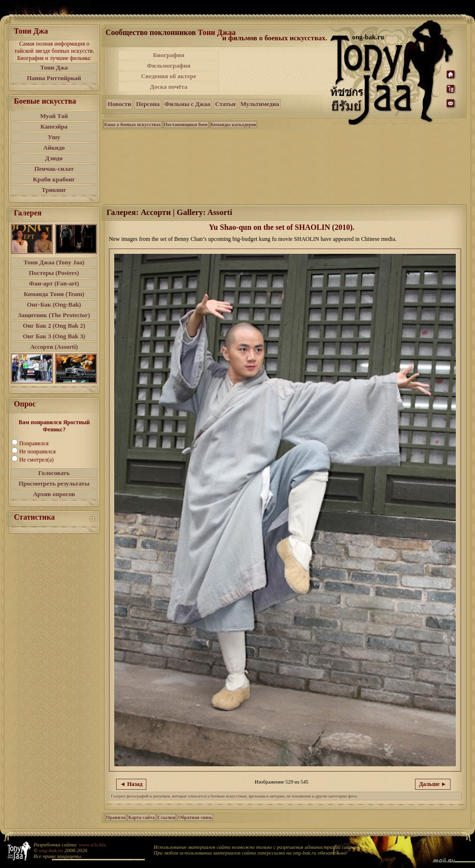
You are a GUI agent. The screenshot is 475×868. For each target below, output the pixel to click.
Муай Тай (54, 116)
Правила (116, 817)
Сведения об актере (169, 76)
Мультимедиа (260, 104)
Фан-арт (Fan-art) (54, 283)
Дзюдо (54, 158)
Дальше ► (433, 784)
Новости (119, 104)
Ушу (54, 137)
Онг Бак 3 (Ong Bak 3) (54, 336)
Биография (169, 55)
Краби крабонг (54, 179)
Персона (148, 104)
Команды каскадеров (233, 125)
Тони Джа (54, 67)
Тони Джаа (217, 32)
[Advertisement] (275, 71)
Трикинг (54, 190)
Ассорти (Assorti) (54, 347)
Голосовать (54, 473)
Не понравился (37, 452)
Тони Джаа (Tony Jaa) (54, 262)
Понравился (34, 443)
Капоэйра (54, 126)
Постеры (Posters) (54, 273)
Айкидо (54, 148)
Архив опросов (54, 494)
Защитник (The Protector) (54, 315)
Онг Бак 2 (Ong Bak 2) (54, 326)
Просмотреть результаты (54, 483)
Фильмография (169, 65)
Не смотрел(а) (36, 460)
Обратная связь (195, 817)
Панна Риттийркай (54, 78)
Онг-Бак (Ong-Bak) (54, 304)
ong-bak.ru (51, 850)
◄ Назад (131, 784)
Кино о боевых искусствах (133, 125)
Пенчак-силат (54, 169)
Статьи (225, 104)
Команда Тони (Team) (54, 294)
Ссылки (167, 817)
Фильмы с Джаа (187, 104)
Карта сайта (141, 817)
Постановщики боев (186, 125)
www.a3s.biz (92, 844)
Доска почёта (168, 87)
